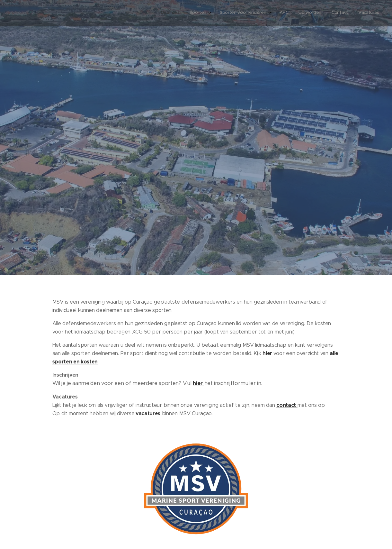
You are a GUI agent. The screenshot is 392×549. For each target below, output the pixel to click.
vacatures (148, 413)
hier (267, 353)
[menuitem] (313, 13)
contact (287, 405)
